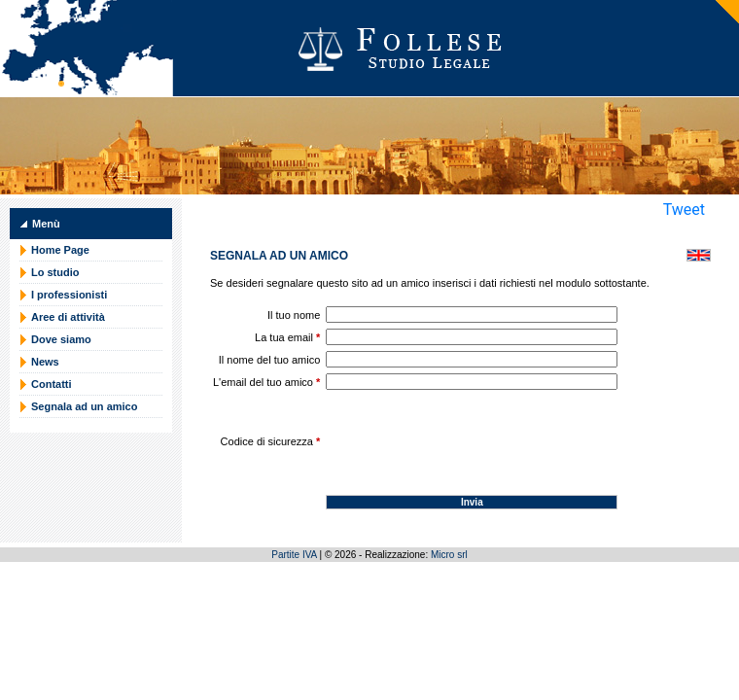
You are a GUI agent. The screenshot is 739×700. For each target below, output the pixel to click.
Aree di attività (68, 317)
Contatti (52, 384)
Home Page (60, 250)
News (45, 362)
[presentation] (474, 434)
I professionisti (69, 295)
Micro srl (449, 555)
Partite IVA (294, 555)
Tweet (684, 210)
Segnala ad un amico (84, 406)
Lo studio (55, 272)
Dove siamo (61, 339)
